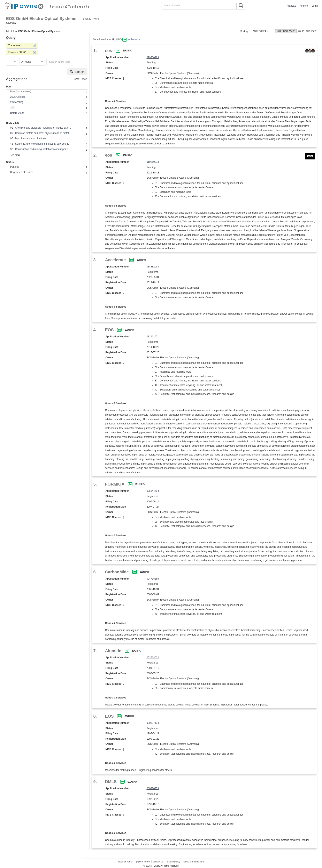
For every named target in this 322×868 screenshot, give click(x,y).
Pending (15, 167)
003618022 (153, 658)
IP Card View (286, 31)
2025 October (18, 97)
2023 (13, 108)
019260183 (153, 57)
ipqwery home (143, 862)
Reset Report (80, 79)
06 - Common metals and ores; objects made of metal (40, 133)
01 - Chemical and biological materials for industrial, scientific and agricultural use (41, 128)
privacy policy (173, 862)
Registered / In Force (22, 172)
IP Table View (307, 31)
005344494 (153, 491)
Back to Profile (91, 19)
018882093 (153, 267)
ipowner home (125, 862)
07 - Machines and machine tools (28, 138)
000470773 (153, 788)
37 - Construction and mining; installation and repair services (41, 149)
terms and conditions (194, 862)
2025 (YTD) (17, 102)
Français (292, 6)
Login (315, 6)
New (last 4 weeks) (21, 92)
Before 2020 (17, 113)
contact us (158, 862)
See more (15, 155)
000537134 (153, 723)
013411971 (153, 337)
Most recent (261, 31)
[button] (12, 62)
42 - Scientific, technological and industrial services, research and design (41, 144)
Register (304, 6)
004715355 (153, 579)
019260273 (153, 162)
